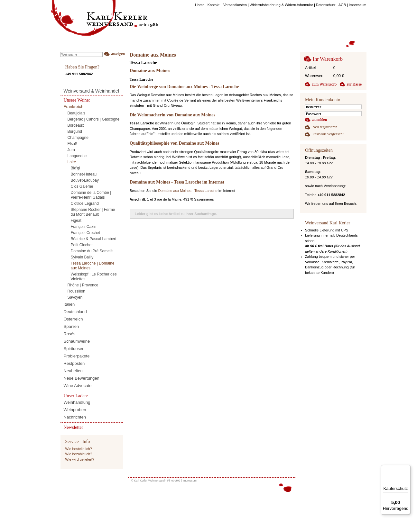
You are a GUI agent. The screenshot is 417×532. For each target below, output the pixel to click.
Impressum (190, 481)
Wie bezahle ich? (79, 454)
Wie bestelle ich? (79, 449)
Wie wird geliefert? (80, 459)
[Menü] (407, 469)
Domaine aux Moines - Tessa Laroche (188, 191)
